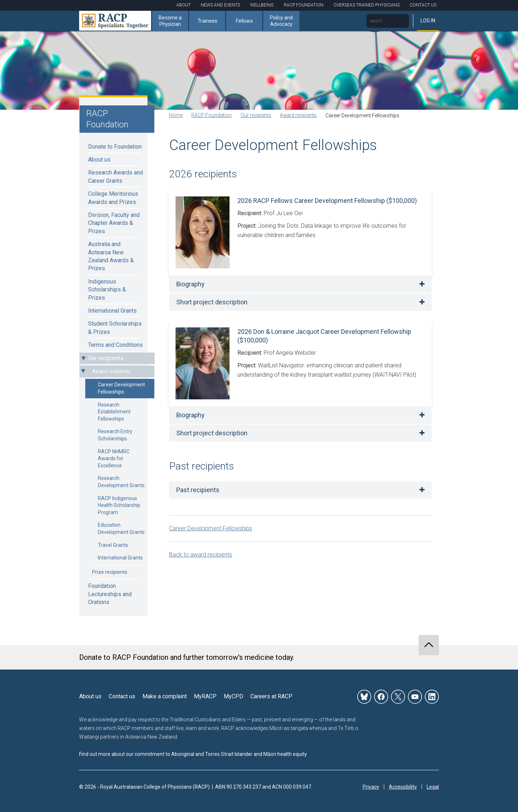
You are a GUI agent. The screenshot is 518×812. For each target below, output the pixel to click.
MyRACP (205, 696)
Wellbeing (262, 5)
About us (99, 160)
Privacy (371, 787)
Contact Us (423, 5)
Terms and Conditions (115, 345)
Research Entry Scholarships (115, 435)
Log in (428, 21)
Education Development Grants (121, 529)
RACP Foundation (304, 5)
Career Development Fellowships (121, 388)
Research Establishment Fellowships (114, 412)
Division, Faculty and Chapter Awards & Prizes (114, 223)
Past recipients (198, 490)
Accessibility (403, 787)
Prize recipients (110, 572)
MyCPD (233, 696)
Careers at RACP (271, 696)
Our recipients (106, 358)
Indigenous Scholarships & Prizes (107, 290)
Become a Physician (170, 21)
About (183, 5)
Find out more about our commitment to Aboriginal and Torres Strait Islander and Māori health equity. (193, 754)
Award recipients (111, 371)
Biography (190, 284)
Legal (433, 787)
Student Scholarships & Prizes (115, 328)
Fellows (244, 21)
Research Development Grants (121, 482)
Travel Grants (113, 545)
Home (176, 115)
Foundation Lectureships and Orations (110, 594)
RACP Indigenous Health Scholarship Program (119, 505)
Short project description (212, 302)
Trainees (207, 21)
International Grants (112, 311)
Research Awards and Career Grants (115, 176)
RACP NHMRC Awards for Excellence (114, 459)
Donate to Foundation (115, 147)
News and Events (220, 5)
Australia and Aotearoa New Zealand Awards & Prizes (111, 256)
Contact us (122, 696)
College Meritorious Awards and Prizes (113, 198)
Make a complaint (165, 696)
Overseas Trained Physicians (367, 5)
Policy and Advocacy (281, 21)
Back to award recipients (201, 555)
